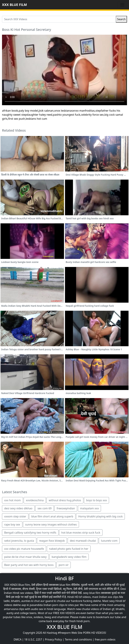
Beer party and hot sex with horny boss (29, 565)
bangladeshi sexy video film (69, 557)
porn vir (64, 565)
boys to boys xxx (96, 500)
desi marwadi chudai (83, 541)
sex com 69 (45, 508)
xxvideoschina (35, 500)
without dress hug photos (65, 500)
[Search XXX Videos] (59, 19)
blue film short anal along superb (52, 516)
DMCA (18, 639)
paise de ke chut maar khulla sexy (25, 557)
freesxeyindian (66, 508)
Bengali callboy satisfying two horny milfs (30, 533)
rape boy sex (12, 524)
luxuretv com (109, 541)
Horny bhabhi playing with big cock (100, 516)
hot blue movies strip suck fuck (81, 533)
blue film (65, 585)
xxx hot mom (13, 500)
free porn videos (105, 639)
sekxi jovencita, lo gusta (19, 541)
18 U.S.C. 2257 (33, 639)
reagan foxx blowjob (52, 541)
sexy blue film (92, 593)
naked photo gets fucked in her (69, 549)
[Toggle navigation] (122, 5)
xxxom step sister (15, 516)
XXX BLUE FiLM (14, 5)
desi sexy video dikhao (18, 508)
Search (121, 19)
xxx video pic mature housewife (24, 549)
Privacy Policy (53, 639)
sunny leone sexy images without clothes (51, 524)
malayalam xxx (90, 508)
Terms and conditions (78, 639)
